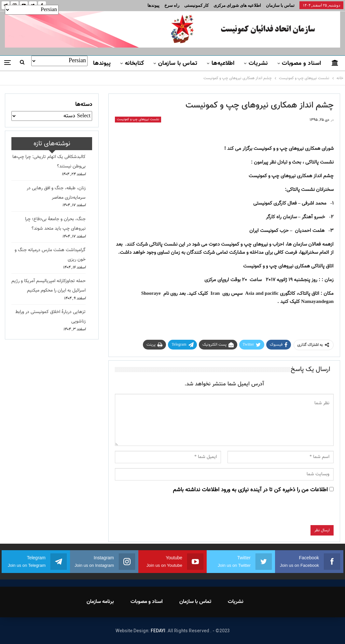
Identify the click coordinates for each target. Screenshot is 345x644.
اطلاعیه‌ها (223, 64)
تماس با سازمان (280, 5)
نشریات (258, 64)
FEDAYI (158, 631)
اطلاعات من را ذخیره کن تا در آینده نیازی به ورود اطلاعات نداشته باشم (250, 490)
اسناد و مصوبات (301, 64)
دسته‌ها (84, 105)
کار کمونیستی (196, 5)
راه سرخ (172, 5)
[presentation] (284, 512)
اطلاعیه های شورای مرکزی (237, 5)
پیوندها (153, 5)
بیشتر (77, 64)
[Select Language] (32, 10)
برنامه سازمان (100, 602)
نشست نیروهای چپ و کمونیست (138, 119)
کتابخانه (135, 64)
